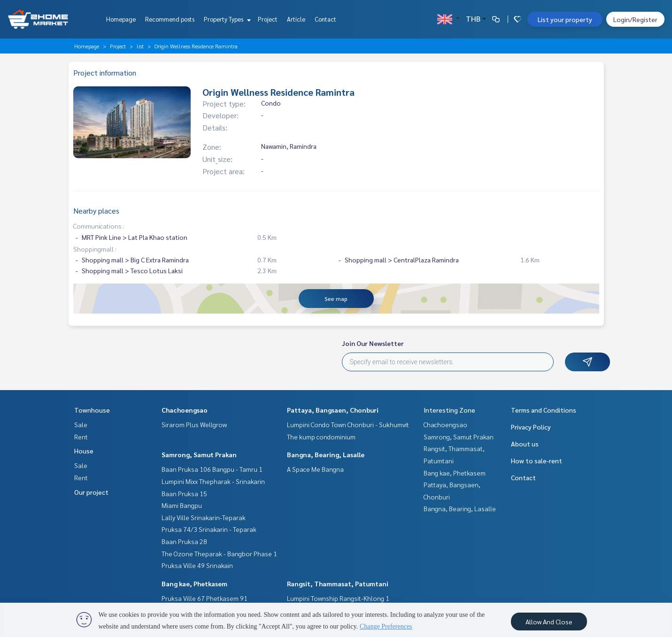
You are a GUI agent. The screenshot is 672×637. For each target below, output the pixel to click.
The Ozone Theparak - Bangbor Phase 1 (219, 553)
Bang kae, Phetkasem (194, 583)
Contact (325, 19)
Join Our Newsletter (373, 343)
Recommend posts (170, 19)
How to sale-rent (537, 460)
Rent (81, 437)
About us (525, 444)
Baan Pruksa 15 (184, 493)
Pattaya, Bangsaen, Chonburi (333, 410)
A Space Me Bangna (315, 469)
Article (296, 19)
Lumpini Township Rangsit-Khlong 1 (338, 598)
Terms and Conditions (544, 410)
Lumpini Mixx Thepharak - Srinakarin (213, 481)
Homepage (121, 19)
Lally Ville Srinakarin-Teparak (204, 517)
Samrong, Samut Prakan (199, 454)
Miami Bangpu (182, 505)
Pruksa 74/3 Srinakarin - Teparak (209, 529)
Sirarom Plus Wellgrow (194, 424)
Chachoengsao (185, 410)
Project (268, 19)
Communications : (99, 226)
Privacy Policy (531, 427)
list (140, 46)
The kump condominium (321, 437)
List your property (565, 19)
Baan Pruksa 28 (184, 541)
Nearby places (96, 211)
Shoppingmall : (95, 249)
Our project (91, 492)
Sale (81, 424)
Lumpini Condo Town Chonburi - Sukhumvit (348, 424)
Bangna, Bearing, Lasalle (326, 454)
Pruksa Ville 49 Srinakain (197, 565)
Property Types (226, 19)
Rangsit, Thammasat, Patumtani (338, 583)
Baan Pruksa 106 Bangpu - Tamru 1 (212, 469)
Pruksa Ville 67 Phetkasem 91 (205, 598)
